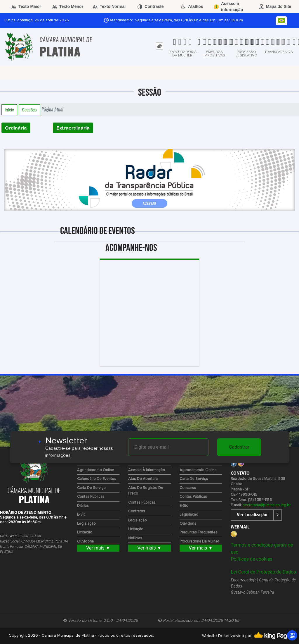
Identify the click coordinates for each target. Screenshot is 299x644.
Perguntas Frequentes (199, 532)
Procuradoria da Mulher (199, 541)
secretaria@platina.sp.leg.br (267, 505)
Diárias (83, 506)
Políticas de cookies (251, 559)
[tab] (159, 46)
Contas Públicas (91, 497)
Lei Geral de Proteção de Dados (263, 572)
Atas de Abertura (143, 479)
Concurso (188, 488)
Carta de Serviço (91, 488)
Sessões (29, 110)
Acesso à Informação (147, 470)
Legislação (86, 524)
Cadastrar (239, 447)
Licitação (85, 532)
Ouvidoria (85, 541)
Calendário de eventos (97, 479)
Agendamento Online (96, 470)
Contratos (137, 511)
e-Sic (81, 515)
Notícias (135, 538)
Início (9, 110)
